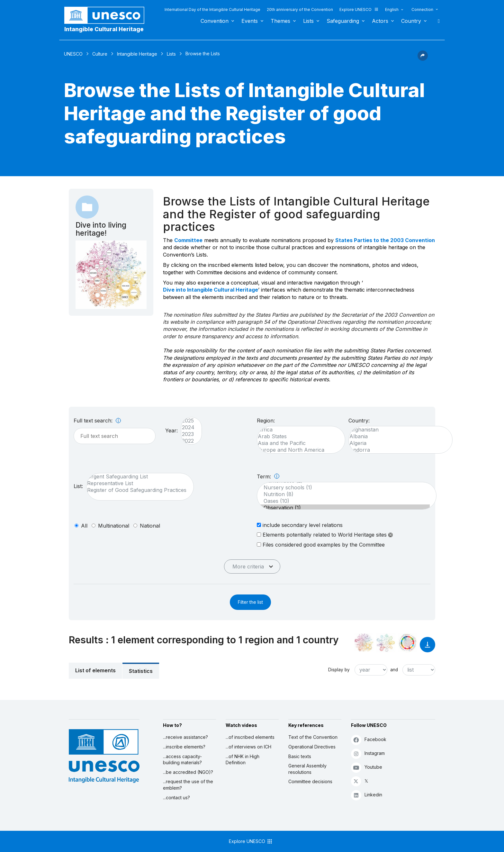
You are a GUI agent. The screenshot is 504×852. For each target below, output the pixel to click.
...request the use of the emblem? (188, 785)
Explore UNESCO (359, 9)
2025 (188, 421)
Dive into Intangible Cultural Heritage (211, 290)
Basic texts (300, 756)
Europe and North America (298, 450)
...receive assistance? (185, 737)
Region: (266, 421)
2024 (188, 427)
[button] (423, 59)
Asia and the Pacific (298, 443)
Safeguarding (343, 21)
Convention (215, 21)
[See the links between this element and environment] (386, 643)
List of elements (95, 670)
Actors (380, 21)
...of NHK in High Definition (243, 760)
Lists (308, 21)
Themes (280, 21)
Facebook (369, 740)
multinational (114, 526)
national (150, 526)
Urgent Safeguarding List (137, 477)
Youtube (367, 767)
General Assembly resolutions (307, 769)
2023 (188, 434)
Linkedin (367, 795)
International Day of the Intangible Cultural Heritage (212, 9)
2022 (188, 441)
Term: (268, 476)
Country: (359, 421)
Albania (397, 436)
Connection (422, 9)
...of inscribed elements (250, 737)
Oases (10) (343, 501)
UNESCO (73, 54)
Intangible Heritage (137, 54)
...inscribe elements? (184, 747)
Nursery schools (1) (343, 488)
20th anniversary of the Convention (300, 9)
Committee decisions (310, 781)
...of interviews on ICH (248, 747)
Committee (188, 240)
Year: (171, 431)
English (392, 9)
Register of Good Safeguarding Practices (137, 490)
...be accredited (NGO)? (188, 772)
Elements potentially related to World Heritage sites (325, 535)
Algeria (397, 443)
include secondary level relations (300, 525)
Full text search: (97, 421)
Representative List (137, 483)
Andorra (397, 450)
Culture (100, 54)
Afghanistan (397, 430)
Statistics (141, 671)
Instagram (368, 753)
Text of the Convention (313, 737)
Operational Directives (312, 747)
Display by (339, 670)
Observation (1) (343, 508)
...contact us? (176, 798)
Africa (298, 430)
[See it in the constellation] (364, 643)
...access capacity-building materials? (182, 760)
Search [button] (437, 21)
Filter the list (250, 602)
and (394, 670)
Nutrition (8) (343, 494)
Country (411, 21)
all (84, 526)
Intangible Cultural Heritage (104, 29)
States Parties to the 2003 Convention (385, 240)
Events (250, 21)
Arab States (298, 436)
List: (78, 486)
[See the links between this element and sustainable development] (408, 643)
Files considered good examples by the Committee (321, 544)
